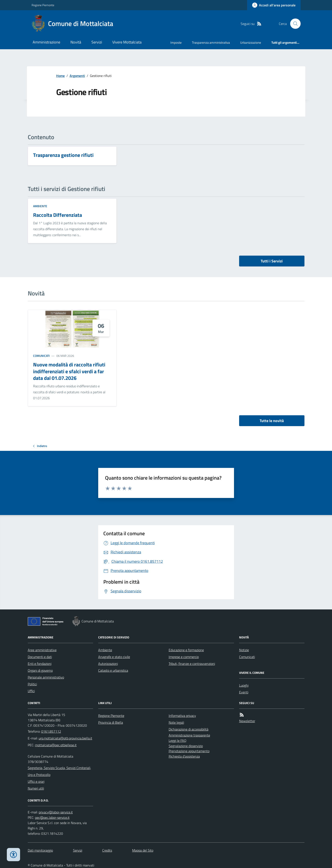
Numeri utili (36, 788)
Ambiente (40, 206)
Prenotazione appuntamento (189, 751)
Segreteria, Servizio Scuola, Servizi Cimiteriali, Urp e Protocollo (59, 771)
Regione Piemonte (43, 5)
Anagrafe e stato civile (114, 657)
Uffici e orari (36, 781)
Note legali (176, 722)
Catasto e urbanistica (113, 670)
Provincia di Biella (111, 722)
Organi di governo (40, 670)
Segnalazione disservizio (186, 746)
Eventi (244, 692)
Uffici (31, 691)
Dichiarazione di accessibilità (189, 729)
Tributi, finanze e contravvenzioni (192, 664)
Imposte (176, 43)
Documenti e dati (40, 657)
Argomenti (77, 76)
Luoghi (244, 685)
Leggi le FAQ (178, 741)
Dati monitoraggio (40, 850)
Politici (32, 684)
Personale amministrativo (46, 677)
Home (60, 76)
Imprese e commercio (184, 657)
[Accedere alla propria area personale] (274, 5)
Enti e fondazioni (40, 664)
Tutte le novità (272, 421)
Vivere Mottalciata (127, 42)
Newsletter (247, 721)
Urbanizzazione (251, 43)
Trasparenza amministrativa (211, 43)
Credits (107, 850)
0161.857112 (51, 731)
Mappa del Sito (143, 850)
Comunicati (41, 356)
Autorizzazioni (108, 664)
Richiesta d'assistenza (184, 756)
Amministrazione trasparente (189, 735)
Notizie (244, 650)
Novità (76, 42)
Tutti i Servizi (272, 261)
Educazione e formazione (186, 650)
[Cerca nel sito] (294, 24)
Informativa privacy (182, 716)
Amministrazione (46, 42)
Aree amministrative (42, 650)
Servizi (97, 42)
